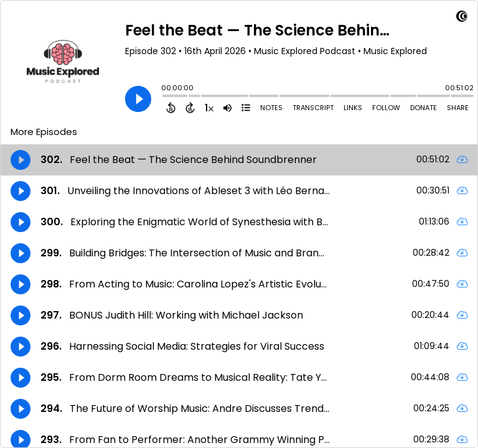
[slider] (164, 97)
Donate (424, 108)
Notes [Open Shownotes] (271, 108)
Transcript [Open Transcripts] (313, 108)
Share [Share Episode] (458, 108)
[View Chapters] (246, 108)
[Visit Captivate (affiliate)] (462, 18)
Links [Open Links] (353, 108)
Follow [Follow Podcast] (386, 108)
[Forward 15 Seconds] (190, 108)
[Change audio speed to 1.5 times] (209, 108)
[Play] (138, 99)
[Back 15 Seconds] (171, 108)
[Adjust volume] (227, 108)
